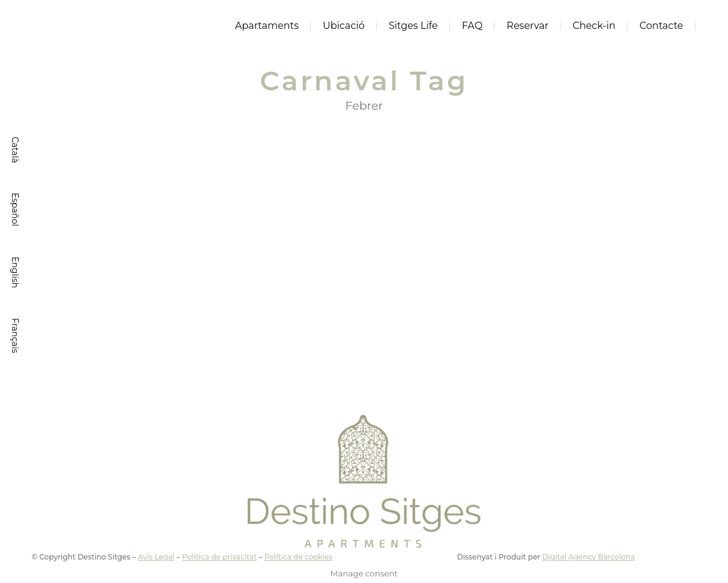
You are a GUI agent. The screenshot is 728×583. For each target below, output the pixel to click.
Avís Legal (156, 557)
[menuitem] (15, 150)
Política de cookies (298, 557)
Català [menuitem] (15, 150)
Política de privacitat (219, 557)
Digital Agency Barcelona (588, 557)
